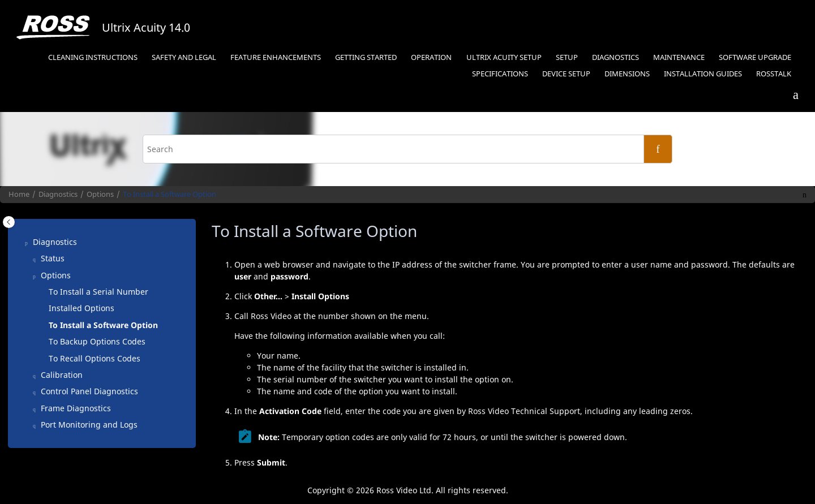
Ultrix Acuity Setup (504, 57)
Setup (567, 57)
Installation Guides (703, 74)
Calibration (62, 375)
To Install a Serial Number (98, 292)
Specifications (500, 74)
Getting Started (366, 57)
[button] (28, 242)
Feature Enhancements (276, 57)
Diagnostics (615, 57)
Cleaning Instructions (93, 57)
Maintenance (679, 57)
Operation (431, 57)
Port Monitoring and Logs (89, 425)
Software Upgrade (755, 57)
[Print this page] (805, 195)
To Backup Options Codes (97, 341)
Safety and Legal (184, 57)
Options (100, 194)
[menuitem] (93, 58)
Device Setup (566, 74)
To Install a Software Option (170, 194)
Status (53, 258)
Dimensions (627, 74)
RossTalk (774, 74)
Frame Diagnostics (76, 408)
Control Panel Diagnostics (89, 391)
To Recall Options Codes (95, 358)
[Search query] (407, 149)
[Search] (658, 149)
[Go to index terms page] (791, 96)
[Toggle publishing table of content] (9, 222)
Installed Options (81, 308)
